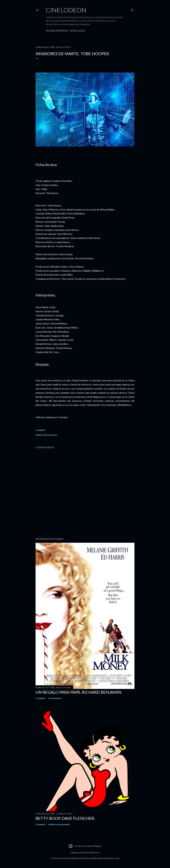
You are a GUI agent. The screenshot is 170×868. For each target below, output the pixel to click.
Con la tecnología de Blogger (85, 846)
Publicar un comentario (59, 824)
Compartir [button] (41, 430)
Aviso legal (77, 31)
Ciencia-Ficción (50, 435)
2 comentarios (55, 698)
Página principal (57, 31)
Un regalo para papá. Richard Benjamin (78, 692)
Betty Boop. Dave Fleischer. (65, 818)
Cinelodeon (66, 10)
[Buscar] (132, 10)
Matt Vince (94, 852)
